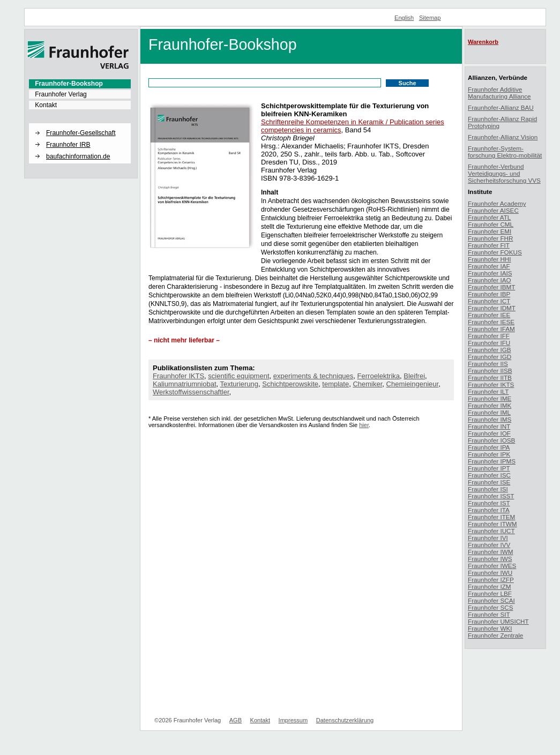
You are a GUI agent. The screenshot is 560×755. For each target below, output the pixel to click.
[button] (80, 124)
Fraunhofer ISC (489, 475)
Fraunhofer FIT (489, 245)
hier (364, 425)
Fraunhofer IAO (490, 280)
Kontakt (46, 105)
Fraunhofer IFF (489, 336)
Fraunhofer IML (489, 412)
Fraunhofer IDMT (492, 308)
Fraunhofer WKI (490, 628)
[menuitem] (80, 84)
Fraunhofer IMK (490, 405)
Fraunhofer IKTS (178, 376)
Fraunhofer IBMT (491, 287)
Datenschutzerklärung (345, 720)
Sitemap (430, 18)
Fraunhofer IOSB (491, 440)
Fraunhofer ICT (489, 301)
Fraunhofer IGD (490, 357)
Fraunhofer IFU (489, 343)
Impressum (293, 720)
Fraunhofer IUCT (491, 531)
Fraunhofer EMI (490, 231)
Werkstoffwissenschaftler (191, 392)
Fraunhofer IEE (489, 315)
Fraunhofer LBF (490, 593)
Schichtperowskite (290, 384)
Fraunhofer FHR (490, 238)
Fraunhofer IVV (489, 545)
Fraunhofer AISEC (493, 210)
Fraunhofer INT (489, 426)
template (335, 384)
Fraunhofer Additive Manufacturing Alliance (499, 93)
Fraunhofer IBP (489, 294)
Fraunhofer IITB (490, 377)
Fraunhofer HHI (490, 259)
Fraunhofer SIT (489, 614)
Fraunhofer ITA (489, 510)
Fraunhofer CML (491, 224)
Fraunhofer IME (490, 398)
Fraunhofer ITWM (492, 524)
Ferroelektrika (379, 376)
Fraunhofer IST (489, 503)
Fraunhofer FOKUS (495, 252)
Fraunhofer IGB (490, 350)
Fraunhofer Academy (497, 203)
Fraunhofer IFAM (491, 329)
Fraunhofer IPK (489, 454)
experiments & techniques (313, 376)
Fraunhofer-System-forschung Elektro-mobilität (505, 152)
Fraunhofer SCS (490, 607)
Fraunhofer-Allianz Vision (503, 137)
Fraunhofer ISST (491, 496)
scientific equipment (238, 376)
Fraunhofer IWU (490, 573)
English (404, 18)
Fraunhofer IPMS (492, 461)
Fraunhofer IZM (490, 586)
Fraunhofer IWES (492, 566)
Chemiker (367, 384)
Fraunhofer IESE (491, 322)
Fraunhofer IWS (490, 559)
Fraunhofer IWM (490, 552)
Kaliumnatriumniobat (185, 384)
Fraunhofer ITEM (491, 517)
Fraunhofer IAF (489, 266)
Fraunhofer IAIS (490, 273)
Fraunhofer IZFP (491, 580)
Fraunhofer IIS (488, 364)
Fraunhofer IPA (489, 447)
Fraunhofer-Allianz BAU (501, 107)
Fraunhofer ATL (489, 217)
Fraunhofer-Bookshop (69, 84)
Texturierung (240, 384)
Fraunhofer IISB (490, 371)
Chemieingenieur (413, 384)
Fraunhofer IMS (490, 419)
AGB (236, 720)
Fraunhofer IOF (489, 433)
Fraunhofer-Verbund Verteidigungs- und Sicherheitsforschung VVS (504, 173)
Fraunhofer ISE (489, 482)
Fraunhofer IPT (489, 468)
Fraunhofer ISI (488, 489)
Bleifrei (414, 376)
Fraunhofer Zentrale (495, 635)
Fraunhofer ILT (488, 391)
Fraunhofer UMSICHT (498, 621)
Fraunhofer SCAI (491, 600)
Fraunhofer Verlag (61, 94)
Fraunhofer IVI (488, 538)
